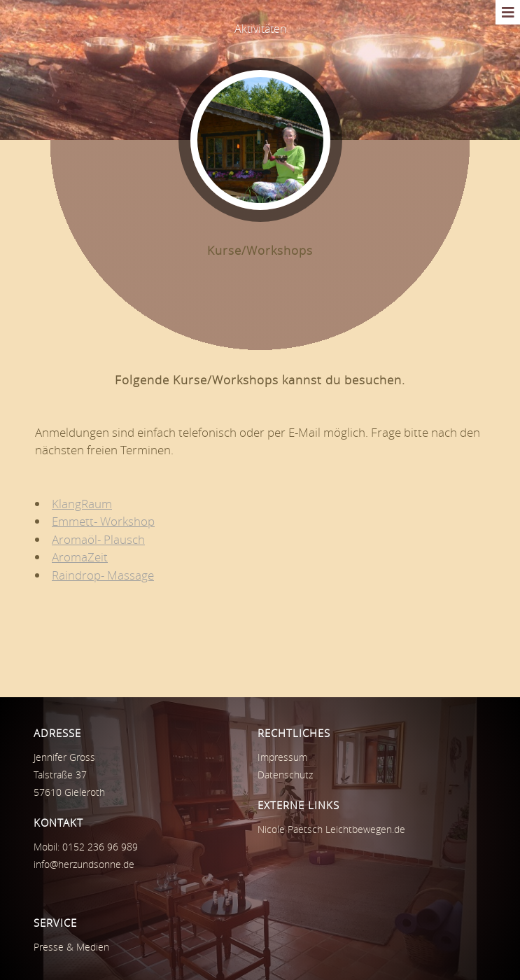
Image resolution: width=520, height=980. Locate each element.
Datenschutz (285, 775)
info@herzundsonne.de (84, 864)
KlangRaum (82, 504)
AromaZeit (80, 557)
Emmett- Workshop (103, 521)
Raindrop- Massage (103, 575)
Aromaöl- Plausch (98, 539)
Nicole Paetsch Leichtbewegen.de (331, 829)
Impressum (282, 757)
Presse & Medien (71, 947)
